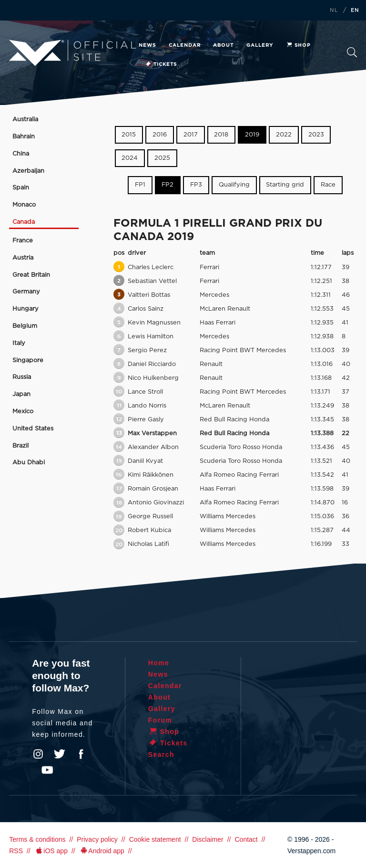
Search (352, 52)
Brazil (20, 446)
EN (355, 10)
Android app (102, 851)
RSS (16, 851)
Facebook (81, 754)
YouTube (47, 770)
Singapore (28, 361)
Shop (298, 45)
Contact (246, 839)
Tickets (161, 64)
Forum (160, 720)
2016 (160, 135)
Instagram (38, 754)
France (23, 241)
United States (33, 429)
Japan (21, 394)
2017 (191, 135)
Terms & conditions (37, 839)
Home (159, 663)
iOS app (51, 851)
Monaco (24, 205)
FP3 (196, 185)
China (21, 154)
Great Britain (31, 275)
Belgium (25, 326)
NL (334, 10)
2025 (162, 158)
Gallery (260, 45)
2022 (284, 135)
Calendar (185, 45)
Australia (25, 120)
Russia (22, 377)
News (147, 45)
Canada (24, 222)
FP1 (140, 185)
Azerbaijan (28, 171)
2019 (252, 135)
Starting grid (285, 185)
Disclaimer (208, 839)
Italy (19, 343)
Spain (21, 188)
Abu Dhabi (29, 463)
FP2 (168, 185)
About (223, 45)
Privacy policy (97, 839)
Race (328, 185)
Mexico (23, 412)
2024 (130, 158)
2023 (316, 135)
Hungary (25, 309)
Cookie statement (155, 839)
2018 (221, 135)
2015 (129, 135)
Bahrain (24, 137)
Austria (23, 258)
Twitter (60, 754)
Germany (26, 292)
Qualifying (234, 185)
